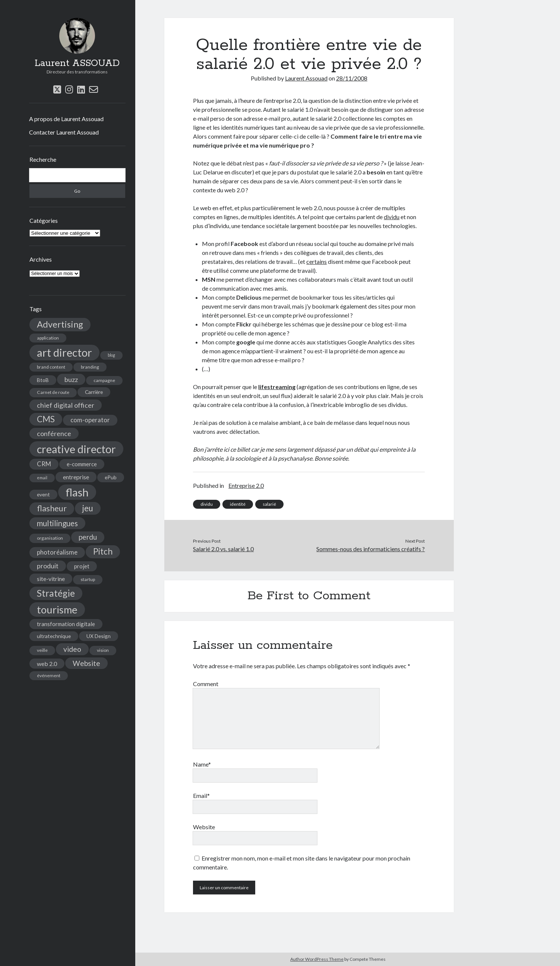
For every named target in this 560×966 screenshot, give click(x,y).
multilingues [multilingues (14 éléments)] (57, 523)
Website (204, 827)
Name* (202, 764)
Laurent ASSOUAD (77, 63)
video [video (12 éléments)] (72, 649)
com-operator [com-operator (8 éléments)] (90, 420)
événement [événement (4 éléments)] (49, 675)
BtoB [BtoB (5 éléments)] (43, 380)
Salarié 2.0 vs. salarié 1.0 (223, 549)
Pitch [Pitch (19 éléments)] (103, 551)
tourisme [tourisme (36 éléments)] (57, 610)
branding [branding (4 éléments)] (90, 367)
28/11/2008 (352, 78)
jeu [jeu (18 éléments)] (88, 508)
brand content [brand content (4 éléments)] (51, 367)
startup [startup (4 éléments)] (88, 579)
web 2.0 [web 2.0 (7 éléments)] (47, 664)
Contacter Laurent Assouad (64, 132)
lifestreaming (277, 387)
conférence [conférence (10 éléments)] (54, 433)
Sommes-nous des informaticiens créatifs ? (371, 549)
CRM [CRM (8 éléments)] (44, 464)
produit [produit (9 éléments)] (48, 566)
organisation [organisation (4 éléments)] (50, 538)
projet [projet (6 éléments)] (82, 566)
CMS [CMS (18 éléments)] (46, 419)
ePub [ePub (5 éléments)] (111, 477)
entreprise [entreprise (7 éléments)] (76, 477)
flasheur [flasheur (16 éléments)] (52, 508)
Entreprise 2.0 (246, 485)
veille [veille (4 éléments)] (42, 650)
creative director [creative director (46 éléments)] (76, 449)
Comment (206, 684)
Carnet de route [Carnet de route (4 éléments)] (53, 392)
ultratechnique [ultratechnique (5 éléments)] (54, 636)
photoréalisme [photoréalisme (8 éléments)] (57, 552)
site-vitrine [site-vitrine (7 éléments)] (51, 579)
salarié (269, 504)
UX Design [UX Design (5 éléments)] (99, 636)
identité (238, 504)
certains (317, 261)
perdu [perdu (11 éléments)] (88, 537)
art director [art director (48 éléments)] (64, 352)
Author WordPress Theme (317, 959)
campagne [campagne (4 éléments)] (104, 380)
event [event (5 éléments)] (43, 494)
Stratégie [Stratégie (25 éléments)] (56, 593)
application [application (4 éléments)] (48, 338)
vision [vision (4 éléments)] (103, 650)
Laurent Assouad (306, 78)
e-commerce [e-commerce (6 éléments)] (82, 464)
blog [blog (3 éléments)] (111, 355)
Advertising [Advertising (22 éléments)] (60, 324)
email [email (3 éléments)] (42, 478)
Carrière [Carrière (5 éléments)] (94, 392)
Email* (201, 795)
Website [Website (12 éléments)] (86, 663)
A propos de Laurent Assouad (66, 119)
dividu (392, 217)
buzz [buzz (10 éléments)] (71, 379)
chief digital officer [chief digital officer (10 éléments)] (66, 405)
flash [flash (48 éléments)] (77, 492)
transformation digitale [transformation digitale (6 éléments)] (66, 624)
